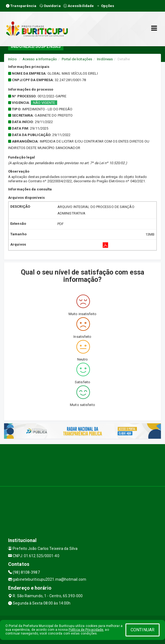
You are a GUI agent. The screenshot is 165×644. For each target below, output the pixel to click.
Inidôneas (105, 59)
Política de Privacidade (86, 630)
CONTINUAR (143, 630)
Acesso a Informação (40, 59)
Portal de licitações (77, 59)
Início (12, 59)
